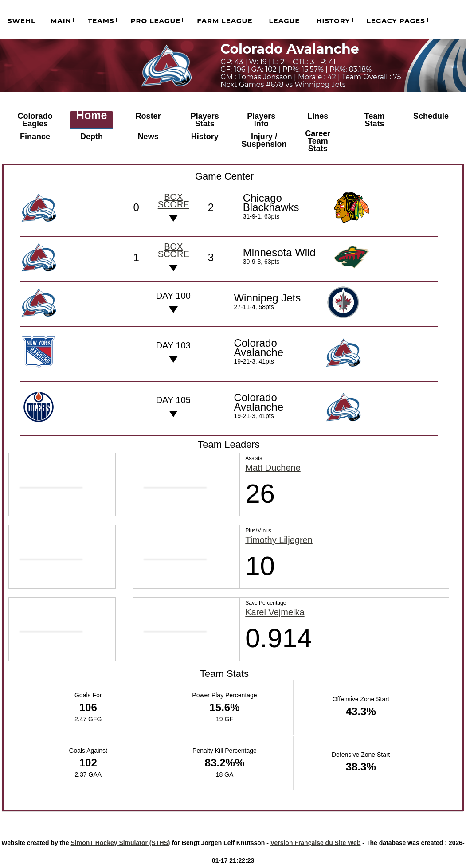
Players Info (261, 120)
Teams (101, 21)
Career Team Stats (318, 140)
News (148, 137)
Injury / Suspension (264, 140)
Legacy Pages (396, 21)
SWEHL (22, 21)
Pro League (156, 21)
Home (92, 116)
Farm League (225, 21)
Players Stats (205, 120)
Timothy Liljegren (279, 539)
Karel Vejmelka (275, 611)
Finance (35, 137)
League (285, 21)
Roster (148, 116)
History (333, 21)
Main (61, 21)
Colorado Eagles (35, 120)
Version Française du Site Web (316, 841)
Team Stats (375, 120)
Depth (92, 137)
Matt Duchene (273, 467)
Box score (174, 200)
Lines (318, 116)
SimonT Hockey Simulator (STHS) (120, 841)
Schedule (431, 116)
